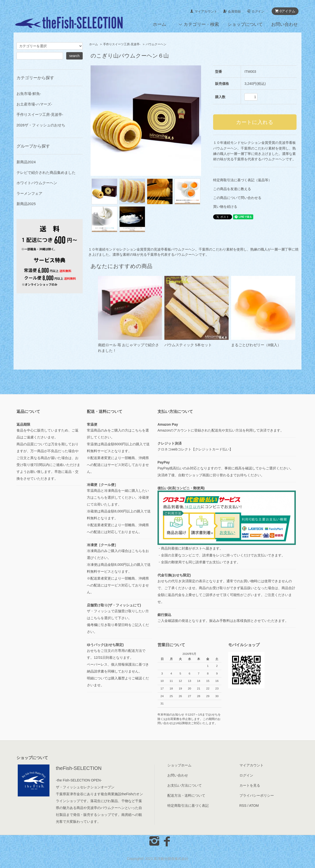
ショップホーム (179, 765)
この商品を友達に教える (232, 189)
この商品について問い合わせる (237, 198)
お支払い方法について (185, 785)
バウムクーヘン (156, 44)
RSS (243, 806)
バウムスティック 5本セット (188, 345)
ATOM (254, 806)
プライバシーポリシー (257, 795)
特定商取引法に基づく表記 (188, 806)
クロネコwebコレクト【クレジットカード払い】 (195, 449)
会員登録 (234, 11)
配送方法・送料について (186, 795)
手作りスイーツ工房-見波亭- (122, 44)
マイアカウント (206, 11)
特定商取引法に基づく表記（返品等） (242, 180)
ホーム (159, 24)
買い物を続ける (225, 207)
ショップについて (245, 24)
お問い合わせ (284, 24)
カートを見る (250, 785)
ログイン (258, 11)
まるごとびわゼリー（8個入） (256, 345)
